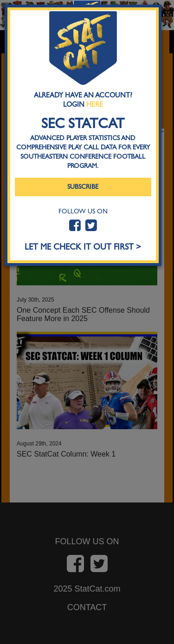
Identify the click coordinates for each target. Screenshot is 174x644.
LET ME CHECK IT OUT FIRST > (83, 247)
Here (95, 104)
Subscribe (83, 187)
